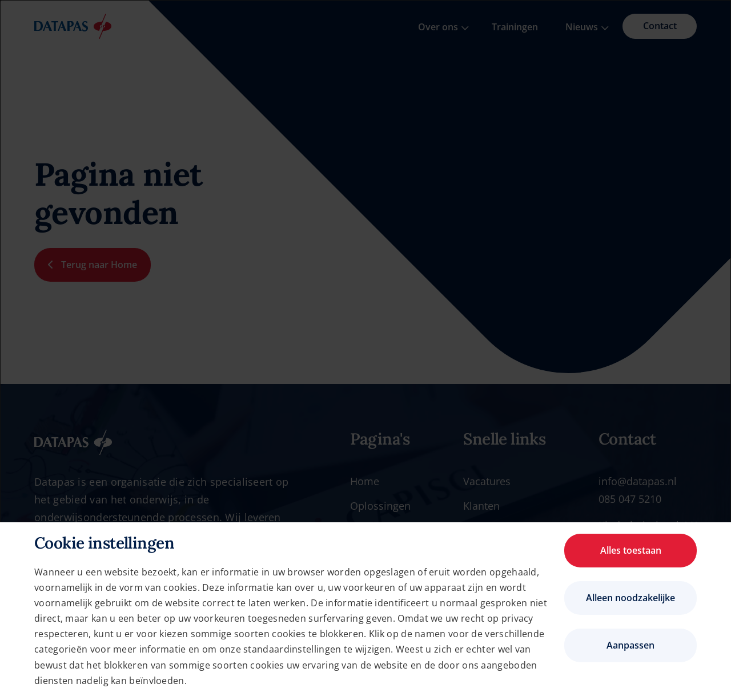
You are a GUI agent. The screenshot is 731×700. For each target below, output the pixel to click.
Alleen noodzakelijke (630, 598)
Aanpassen (630, 645)
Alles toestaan (631, 550)
